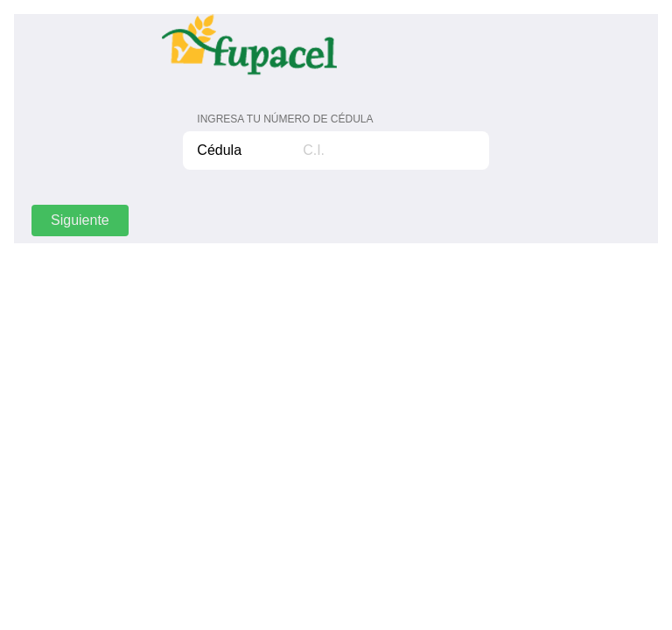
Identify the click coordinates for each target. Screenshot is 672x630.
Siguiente (80, 220)
